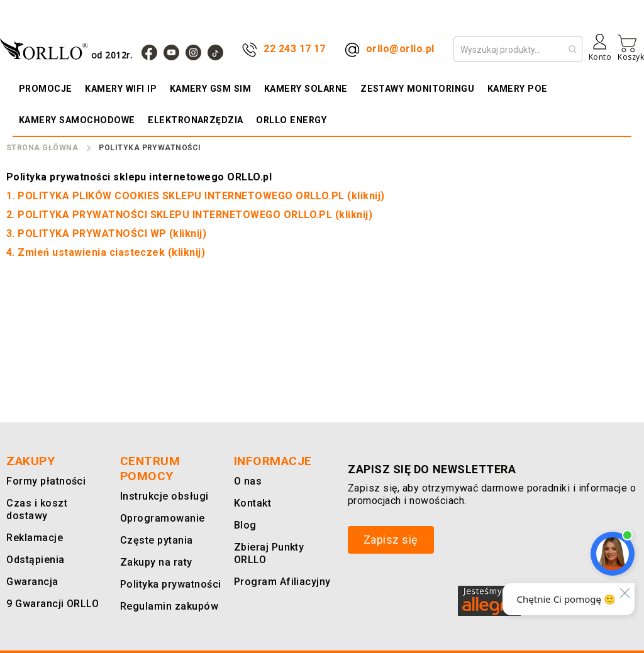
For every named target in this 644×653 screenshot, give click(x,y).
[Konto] (600, 52)
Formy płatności (43, 481)
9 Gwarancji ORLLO (50, 604)
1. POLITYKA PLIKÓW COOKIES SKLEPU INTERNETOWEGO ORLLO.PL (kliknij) (196, 196)
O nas (247, 481)
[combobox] (518, 49)
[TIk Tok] (215, 52)
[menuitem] (48, 89)
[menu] (322, 104)
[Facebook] (149, 52)
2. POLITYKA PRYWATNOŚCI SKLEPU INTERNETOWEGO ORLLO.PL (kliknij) (189, 215)
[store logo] (69, 49)
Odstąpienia (35, 560)
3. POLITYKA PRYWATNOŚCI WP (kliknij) (106, 233)
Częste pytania (155, 540)
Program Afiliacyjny (279, 582)
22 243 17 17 (295, 49)
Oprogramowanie (160, 518)
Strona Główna (42, 148)
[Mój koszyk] (631, 48)
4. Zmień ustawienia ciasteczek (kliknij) (106, 252)
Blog (245, 525)
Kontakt (252, 503)
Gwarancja (30, 582)
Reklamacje (33, 538)
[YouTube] (171, 52)
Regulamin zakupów (167, 606)
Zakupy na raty (154, 562)
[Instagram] (193, 52)
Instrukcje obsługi (162, 496)
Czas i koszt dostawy (36, 509)
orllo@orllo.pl (400, 49)
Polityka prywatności (169, 584)
